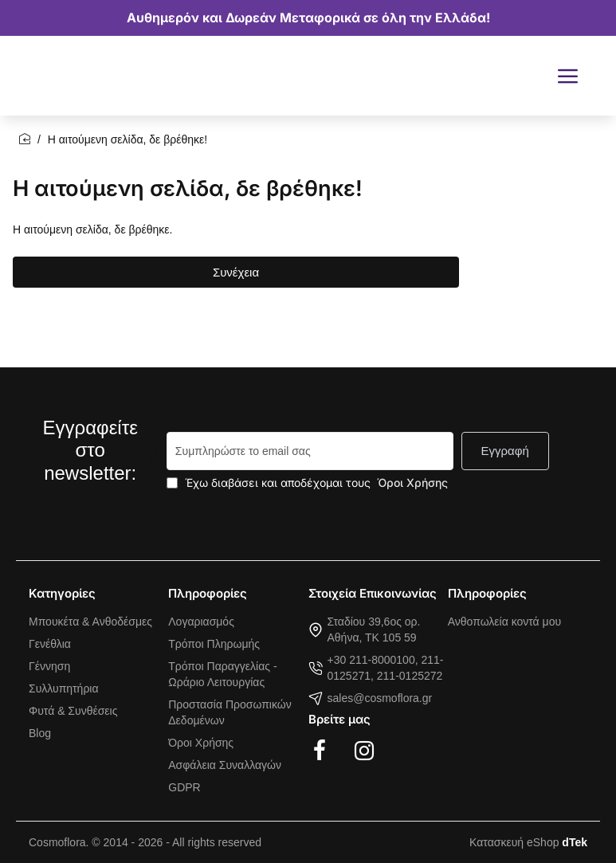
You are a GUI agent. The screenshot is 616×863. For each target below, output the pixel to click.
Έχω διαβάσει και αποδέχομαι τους (309, 482)
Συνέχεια (236, 272)
